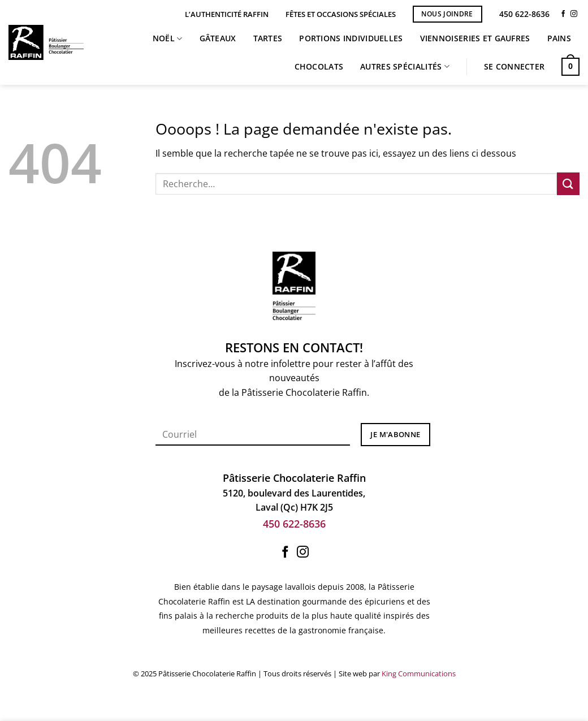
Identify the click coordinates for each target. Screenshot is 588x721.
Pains (559, 38)
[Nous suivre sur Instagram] (574, 14)
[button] (514, 67)
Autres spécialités (405, 67)
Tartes (268, 38)
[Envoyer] (568, 184)
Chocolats (319, 66)
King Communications (419, 673)
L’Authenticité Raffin (227, 14)
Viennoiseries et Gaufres (475, 38)
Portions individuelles (351, 38)
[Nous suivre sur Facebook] (563, 14)
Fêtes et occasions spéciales (341, 14)
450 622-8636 (524, 14)
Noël (168, 38)
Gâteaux (218, 38)
